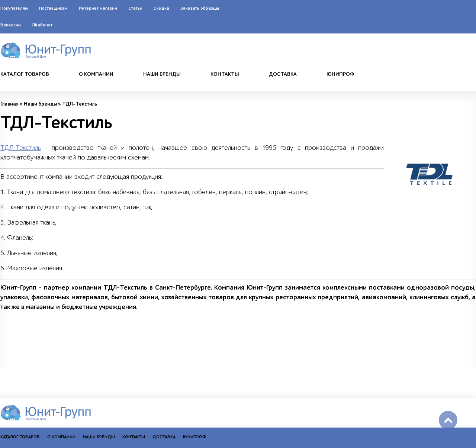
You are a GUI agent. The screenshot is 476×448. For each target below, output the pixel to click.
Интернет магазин (98, 8)
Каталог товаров (25, 74)
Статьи (135, 8)
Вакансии (11, 25)
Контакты (225, 74)
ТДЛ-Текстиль (21, 148)
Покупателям (14, 8)
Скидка (161, 8)
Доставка (283, 74)
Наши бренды (162, 74)
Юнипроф (340, 74)
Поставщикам (53, 8)
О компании (96, 74)
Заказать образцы (200, 8)
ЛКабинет (42, 25)
